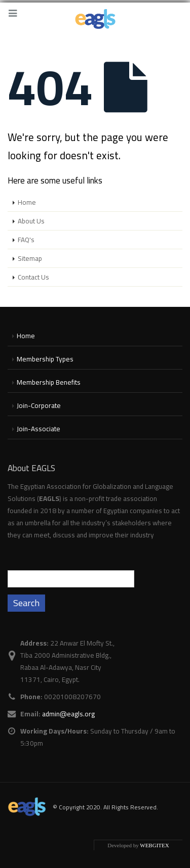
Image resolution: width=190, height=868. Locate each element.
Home (27, 202)
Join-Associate (39, 429)
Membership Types (45, 359)
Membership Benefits (49, 382)
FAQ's (26, 240)
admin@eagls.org (68, 714)
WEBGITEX (154, 845)
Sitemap (30, 258)
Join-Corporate (39, 405)
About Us (31, 221)
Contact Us (33, 277)
